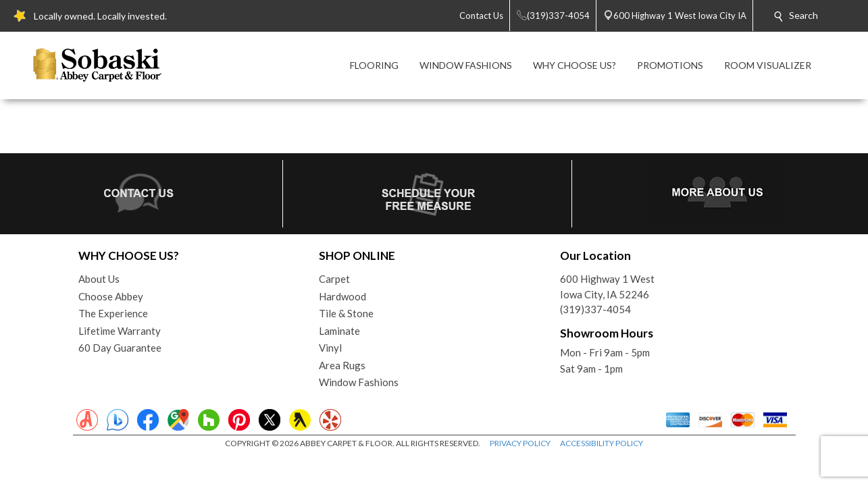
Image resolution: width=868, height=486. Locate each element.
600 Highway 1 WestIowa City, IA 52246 (607, 287)
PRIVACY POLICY (520, 443)
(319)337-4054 (595, 309)
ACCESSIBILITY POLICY (602, 443)
